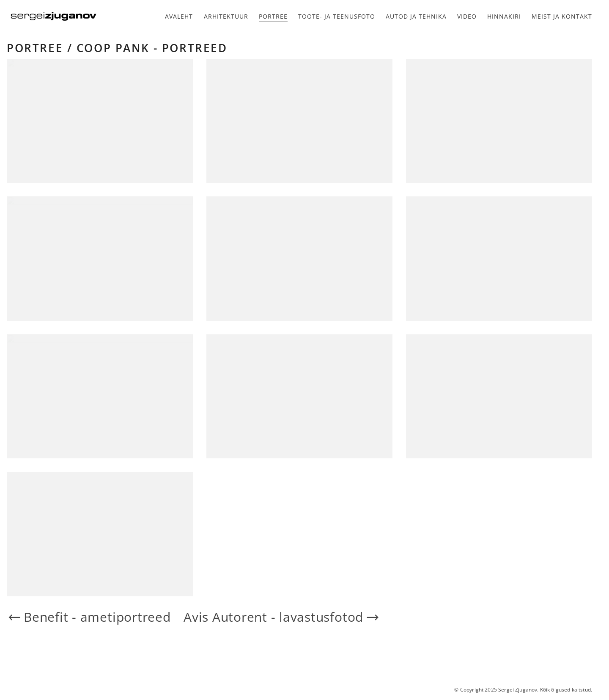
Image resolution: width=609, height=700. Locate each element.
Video (467, 16)
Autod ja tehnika (416, 16)
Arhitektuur (226, 16)
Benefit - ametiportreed (89, 617)
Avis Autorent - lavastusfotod (282, 617)
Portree (273, 16)
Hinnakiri (504, 16)
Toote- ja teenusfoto (337, 16)
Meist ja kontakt (562, 16)
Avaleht (179, 16)
